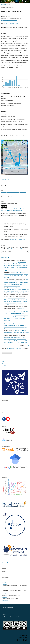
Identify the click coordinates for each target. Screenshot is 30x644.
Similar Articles (5, 257)
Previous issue (5, 580)
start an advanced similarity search (14, 348)
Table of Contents (6, 601)
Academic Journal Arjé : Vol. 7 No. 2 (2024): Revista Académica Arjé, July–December (16, 269)
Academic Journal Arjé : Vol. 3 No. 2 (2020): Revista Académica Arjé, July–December (16, 276)
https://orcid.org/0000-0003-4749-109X (9, 20)
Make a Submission (7, 353)
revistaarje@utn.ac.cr (11, 614)
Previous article (5, 589)
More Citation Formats (7, 251)
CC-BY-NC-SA (6, 619)
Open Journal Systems (7, 563)
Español (4, 363)
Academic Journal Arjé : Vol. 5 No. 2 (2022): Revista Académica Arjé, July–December (16, 327)
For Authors (4, 405)
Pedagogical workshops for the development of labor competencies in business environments (16, 310)
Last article (4, 597)
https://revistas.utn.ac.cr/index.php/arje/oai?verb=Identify (15, 610)
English (4, 361)
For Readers (4, 403)
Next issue (4, 582)
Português (4, 365)
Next (26, 345)
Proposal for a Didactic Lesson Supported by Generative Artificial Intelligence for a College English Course (16, 289)
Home (3, 5)
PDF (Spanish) (6, 179)
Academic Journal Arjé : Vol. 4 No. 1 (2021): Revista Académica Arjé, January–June (16, 319)
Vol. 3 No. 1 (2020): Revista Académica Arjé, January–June (13, 6)
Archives (7, 5)
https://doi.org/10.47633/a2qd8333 (11, 24)
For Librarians (5, 407)
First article (4, 584)
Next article (4, 594)
